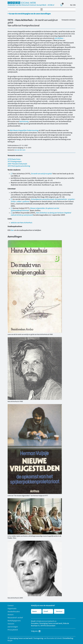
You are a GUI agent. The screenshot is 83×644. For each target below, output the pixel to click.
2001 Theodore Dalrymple (17, 164)
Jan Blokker (59, 38)
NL (71, 5)
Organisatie (12, 609)
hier (12, 230)
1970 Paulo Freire (14, 159)
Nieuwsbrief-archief (15, 618)
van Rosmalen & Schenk (53, 638)
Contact (11, 605)
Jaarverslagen (13, 627)
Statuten (11, 624)
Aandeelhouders (14, 612)
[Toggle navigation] (42, 9)
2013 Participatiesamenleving (19, 166)
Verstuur (59, 611)
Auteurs (11, 615)
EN (74, 5)
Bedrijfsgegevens (14, 621)
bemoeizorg (24, 121)
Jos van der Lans (20, 150)
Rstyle (10, 640)
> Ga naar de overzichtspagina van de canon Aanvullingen (29, 14)
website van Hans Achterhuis (22, 223)
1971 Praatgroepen (15, 161)
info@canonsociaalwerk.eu (46, 621)
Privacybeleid (13, 630)
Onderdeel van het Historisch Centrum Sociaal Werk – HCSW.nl (31, 5)
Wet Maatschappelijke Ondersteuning (24, 130)
